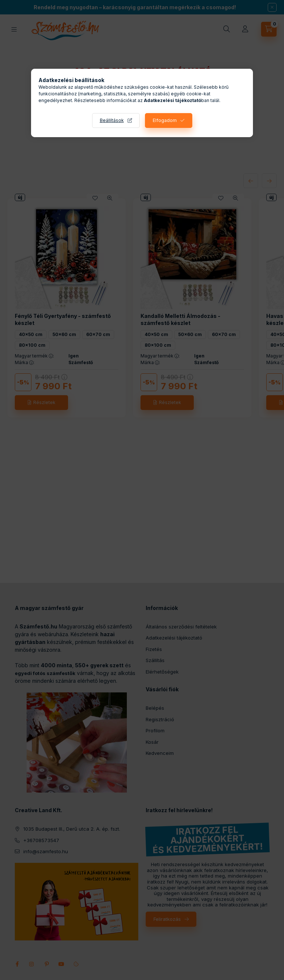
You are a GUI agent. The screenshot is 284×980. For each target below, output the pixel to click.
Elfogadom (165, 120)
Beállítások (112, 120)
